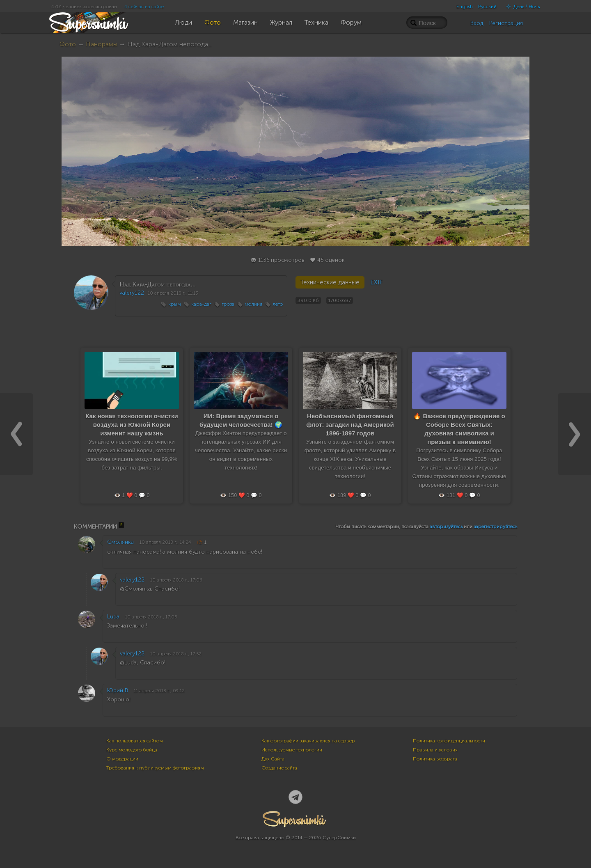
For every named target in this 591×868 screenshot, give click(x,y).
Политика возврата (435, 759)
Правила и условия (435, 750)
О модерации (122, 759)
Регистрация (506, 23)
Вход (477, 23)
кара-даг (201, 304)
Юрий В (118, 691)
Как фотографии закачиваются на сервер (308, 741)
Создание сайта (279, 768)
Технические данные (330, 282)
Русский (487, 7)
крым (175, 304)
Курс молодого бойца (132, 750)
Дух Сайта (273, 759)
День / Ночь (521, 7)
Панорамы (102, 44)
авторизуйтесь (446, 527)
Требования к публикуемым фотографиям (155, 768)
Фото (68, 44)
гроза (228, 304)
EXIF (376, 282)
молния (253, 304)
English (465, 7)
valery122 (132, 293)
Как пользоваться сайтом (135, 741)
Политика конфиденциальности (449, 741)
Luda (113, 617)
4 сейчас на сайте (144, 7)
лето (278, 304)
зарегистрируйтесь (495, 527)
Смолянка (120, 542)
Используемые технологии (292, 750)
